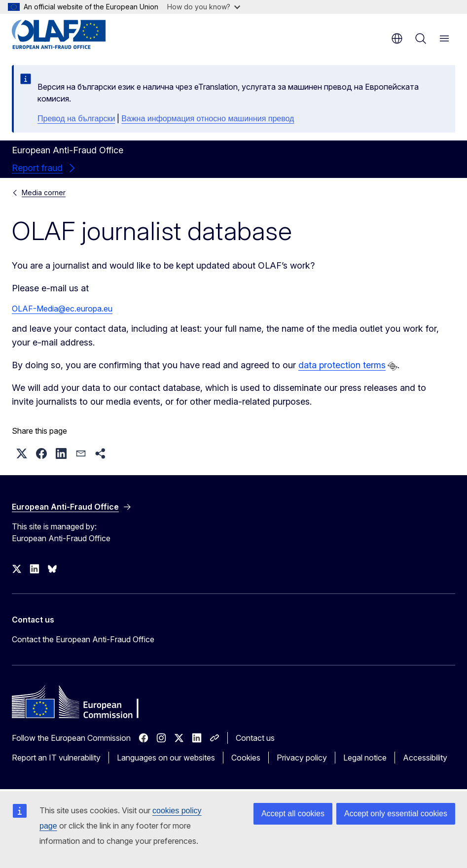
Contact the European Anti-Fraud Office (83, 639)
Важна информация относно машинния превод (208, 119)
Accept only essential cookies (396, 814)
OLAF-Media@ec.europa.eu (62, 309)
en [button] (397, 38)
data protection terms (342, 365)
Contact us (255, 738)
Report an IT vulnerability (56, 758)
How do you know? (204, 7)
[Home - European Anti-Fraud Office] (71, 35)
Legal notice (365, 758)
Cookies (246, 758)
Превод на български (76, 119)
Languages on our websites (166, 758)
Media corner (44, 192)
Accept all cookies (293, 814)
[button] (22, 453)
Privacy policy (302, 758)
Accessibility (425, 758)
